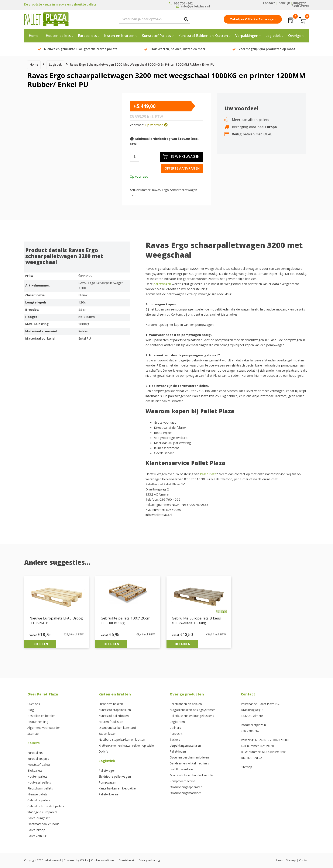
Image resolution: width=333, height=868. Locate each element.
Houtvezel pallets (39, 783)
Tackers (175, 740)
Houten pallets (58, 36)
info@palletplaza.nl (254, 725)
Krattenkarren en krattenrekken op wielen (127, 746)
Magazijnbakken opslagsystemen (193, 710)
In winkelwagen (181, 156)
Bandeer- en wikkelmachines (189, 764)
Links (279, 861)
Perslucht (176, 734)
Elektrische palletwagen (115, 777)
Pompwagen (107, 783)
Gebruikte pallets (39, 801)
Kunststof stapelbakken (115, 710)
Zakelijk (284, 3)
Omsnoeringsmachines (186, 794)
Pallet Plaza (208, 475)
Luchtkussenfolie (181, 770)
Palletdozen (178, 752)
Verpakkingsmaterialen (185, 746)
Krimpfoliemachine (183, 782)
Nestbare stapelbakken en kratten (122, 740)
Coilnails (175, 728)
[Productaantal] (135, 157)
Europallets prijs (38, 759)
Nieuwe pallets (37, 795)
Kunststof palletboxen (114, 716)
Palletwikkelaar (109, 795)
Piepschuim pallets (40, 789)
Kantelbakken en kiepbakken (118, 789)
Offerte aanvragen (182, 168)
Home (34, 36)
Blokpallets (35, 771)
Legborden (177, 722)
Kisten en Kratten (119, 36)
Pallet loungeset (39, 819)
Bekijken (40, 644)
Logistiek (273, 36)
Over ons (34, 704)
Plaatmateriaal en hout (43, 824)
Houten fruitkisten (111, 722)
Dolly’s (103, 752)
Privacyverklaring (149, 861)
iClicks (84, 861)
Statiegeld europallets (42, 813)
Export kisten (107, 734)
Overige (295, 36)
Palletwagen (107, 771)
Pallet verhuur (37, 836)
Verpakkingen (247, 36)
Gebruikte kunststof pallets (46, 807)
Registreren (300, 6)
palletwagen (162, 284)
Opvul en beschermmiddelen (189, 758)
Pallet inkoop (36, 830)
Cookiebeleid (127, 861)
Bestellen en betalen (41, 716)
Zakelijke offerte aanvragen (253, 20)
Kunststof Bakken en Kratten (203, 36)
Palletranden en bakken (186, 704)
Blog (31, 710)
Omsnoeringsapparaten (186, 788)
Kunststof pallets (39, 765)
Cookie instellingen (103, 861)
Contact (269, 3)
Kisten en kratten (115, 695)
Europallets (87, 36)
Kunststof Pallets (156, 36)
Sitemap (33, 734)
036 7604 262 (250, 731)
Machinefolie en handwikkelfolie (192, 776)
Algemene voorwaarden (44, 728)
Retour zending (38, 722)
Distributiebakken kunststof (117, 728)
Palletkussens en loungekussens (192, 716)
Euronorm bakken (111, 704)
